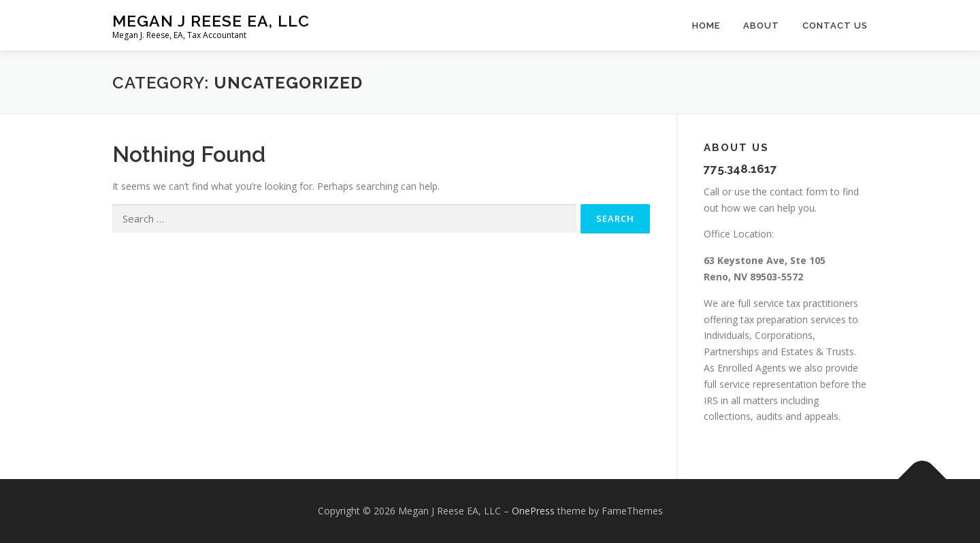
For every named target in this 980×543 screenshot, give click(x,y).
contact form (799, 192)
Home (706, 26)
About (761, 26)
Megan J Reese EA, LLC (211, 21)
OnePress (533, 511)
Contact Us (835, 26)
